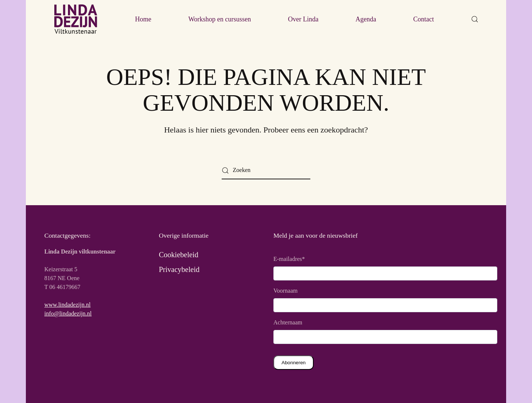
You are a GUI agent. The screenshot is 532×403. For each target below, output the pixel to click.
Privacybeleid (179, 269)
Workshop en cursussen (220, 19)
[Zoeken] (266, 170)
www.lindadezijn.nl (67, 305)
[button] (475, 19)
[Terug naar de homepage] (76, 19)
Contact (424, 19)
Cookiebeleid (179, 255)
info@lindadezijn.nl (68, 314)
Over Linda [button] (303, 19)
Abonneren (294, 363)
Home (143, 19)
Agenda (366, 19)
